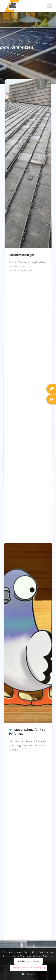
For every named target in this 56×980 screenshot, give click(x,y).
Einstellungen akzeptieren (28, 961)
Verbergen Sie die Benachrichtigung (28, 968)
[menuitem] (48, 6)
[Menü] (48, 6)
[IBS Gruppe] (23, 6)
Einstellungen (28, 974)
